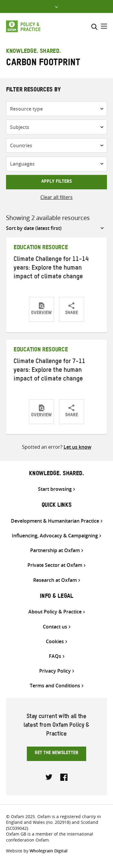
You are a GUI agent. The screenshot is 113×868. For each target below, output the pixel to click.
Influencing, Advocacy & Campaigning (55, 536)
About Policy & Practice (55, 612)
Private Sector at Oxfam (55, 565)
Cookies (55, 642)
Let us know (77, 447)
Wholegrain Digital (49, 851)
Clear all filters (56, 197)
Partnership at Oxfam (55, 550)
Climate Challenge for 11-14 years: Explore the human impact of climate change (51, 269)
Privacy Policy (55, 671)
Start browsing (55, 489)
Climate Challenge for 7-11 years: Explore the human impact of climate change (49, 371)
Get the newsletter (56, 753)
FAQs (55, 656)
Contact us (55, 627)
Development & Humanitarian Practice (55, 521)
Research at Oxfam (55, 580)
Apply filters (56, 182)
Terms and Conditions (55, 686)
